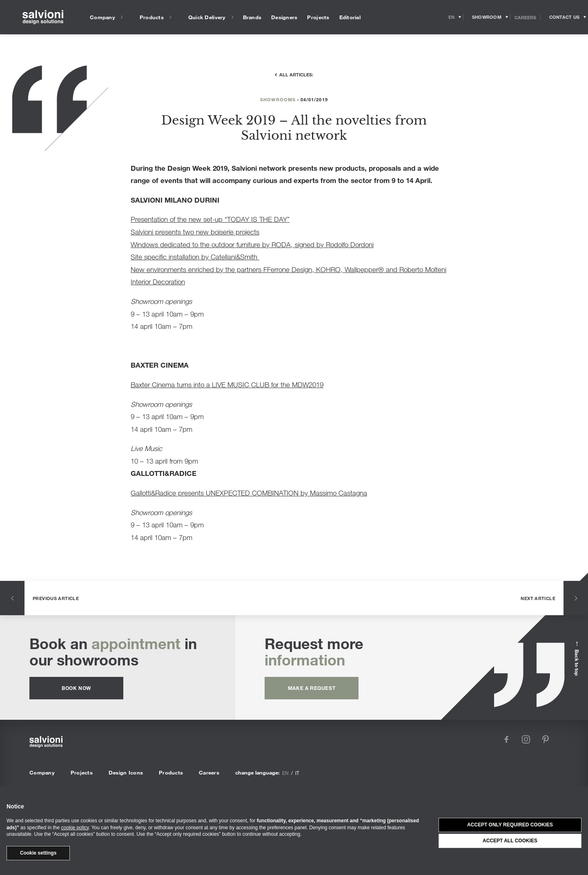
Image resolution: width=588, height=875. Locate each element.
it (297, 773)
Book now (76, 688)
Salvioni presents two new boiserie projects (195, 232)
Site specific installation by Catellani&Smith (195, 257)
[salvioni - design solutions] (43, 17)
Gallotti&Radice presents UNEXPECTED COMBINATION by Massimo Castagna (249, 493)
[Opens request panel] (564, 17)
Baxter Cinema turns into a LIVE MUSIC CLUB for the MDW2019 (227, 385)
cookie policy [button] (75, 828)
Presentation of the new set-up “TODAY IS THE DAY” (210, 219)
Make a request (312, 688)
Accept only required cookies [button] (510, 825)
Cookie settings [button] (38, 853)
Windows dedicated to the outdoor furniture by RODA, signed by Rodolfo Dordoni (252, 244)
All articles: (296, 74)
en (285, 773)
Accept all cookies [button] (510, 841)
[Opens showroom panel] (487, 17)
